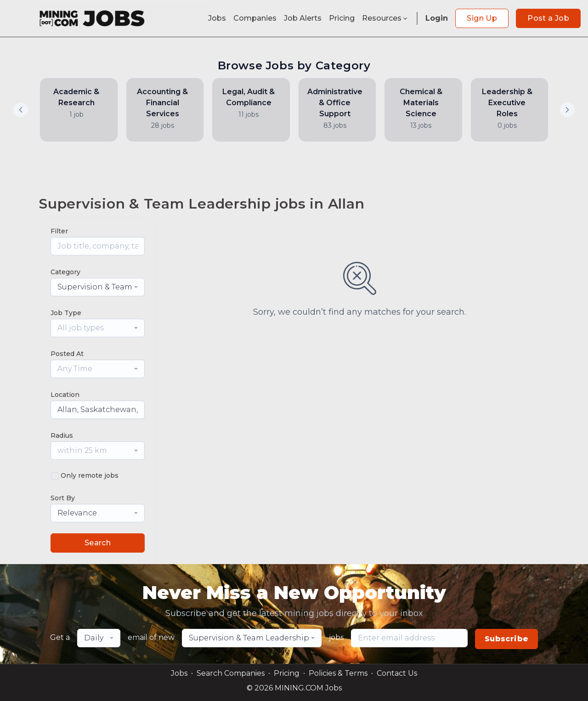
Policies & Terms (338, 673)
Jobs (217, 18)
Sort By (63, 498)
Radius (62, 435)
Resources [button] (385, 18)
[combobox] (98, 287)
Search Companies (231, 673)
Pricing (342, 18)
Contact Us (397, 673)
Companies (255, 18)
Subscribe (507, 639)
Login (437, 18)
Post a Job (548, 18)
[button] (567, 110)
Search (98, 543)
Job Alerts (303, 18)
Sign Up (482, 18)
